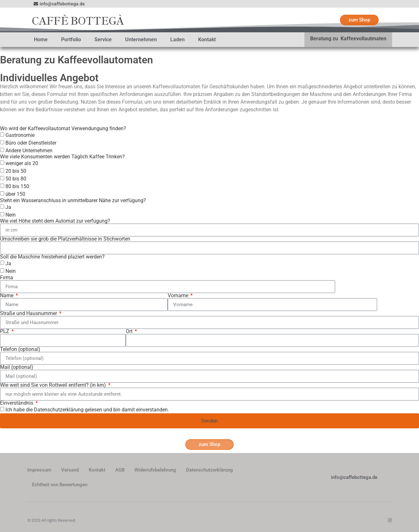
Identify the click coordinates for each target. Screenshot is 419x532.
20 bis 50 (16, 171)
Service (103, 40)
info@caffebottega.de (354, 477)
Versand (70, 470)
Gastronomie (20, 135)
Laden (177, 40)
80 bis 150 (17, 186)
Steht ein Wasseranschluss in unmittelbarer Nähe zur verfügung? (73, 201)
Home (41, 40)
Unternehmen (141, 40)
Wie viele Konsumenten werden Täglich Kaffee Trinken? (62, 157)
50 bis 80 (16, 179)
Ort (130, 331)
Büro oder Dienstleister (31, 143)
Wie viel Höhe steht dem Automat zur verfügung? (55, 221)
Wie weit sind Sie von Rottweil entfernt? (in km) (54, 385)
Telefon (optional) (20, 349)
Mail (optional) (17, 367)
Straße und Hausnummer (29, 314)
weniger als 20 (22, 163)
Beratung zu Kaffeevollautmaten (348, 39)
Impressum (39, 470)
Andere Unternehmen (29, 151)
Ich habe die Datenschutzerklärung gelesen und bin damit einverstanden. (87, 410)
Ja (8, 207)
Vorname (179, 296)
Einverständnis (17, 403)
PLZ (5, 331)
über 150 (15, 194)
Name (7, 296)
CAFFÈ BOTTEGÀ (78, 20)
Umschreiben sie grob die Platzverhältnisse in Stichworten (65, 239)
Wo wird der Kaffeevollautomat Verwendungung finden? (63, 129)
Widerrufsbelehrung (155, 470)
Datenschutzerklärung (209, 470)
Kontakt (207, 40)
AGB (120, 470)
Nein (11, 215)
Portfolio (71, 40)
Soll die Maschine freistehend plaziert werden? (52, 257)
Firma (7, 278)
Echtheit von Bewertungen (60, 485)
